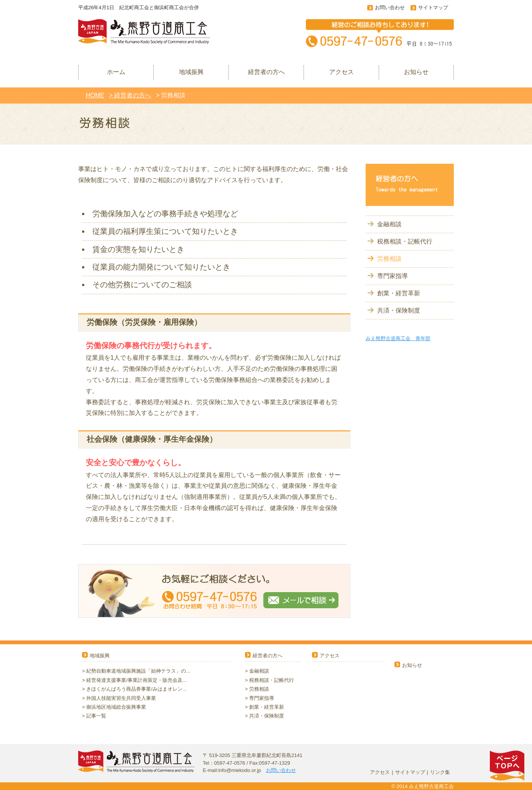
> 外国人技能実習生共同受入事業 (119, 698)
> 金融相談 (257, 671)
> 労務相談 (257, 689)
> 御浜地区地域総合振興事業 (114, 707)
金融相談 (389, 224)
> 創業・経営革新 (264, 707)
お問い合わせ (390, 7)
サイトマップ (433, 7)
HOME (95, 95)
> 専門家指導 (259, 698)
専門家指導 (392, 276)
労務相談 (389, 259)
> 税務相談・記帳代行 (269, 680)
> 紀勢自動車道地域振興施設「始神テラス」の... (136, 671)
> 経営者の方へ (130, 95)
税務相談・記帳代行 (405, 241)
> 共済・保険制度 (264, 716)
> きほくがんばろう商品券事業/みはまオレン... (134, 689)
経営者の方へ (268, 656)
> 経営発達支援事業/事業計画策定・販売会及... (134, 680)
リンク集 (440, 772)
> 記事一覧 (94, 716)
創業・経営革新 (399, 293)
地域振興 (100, 656)
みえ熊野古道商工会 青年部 (398, 338)
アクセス (330, 656)
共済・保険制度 (399, 310)
